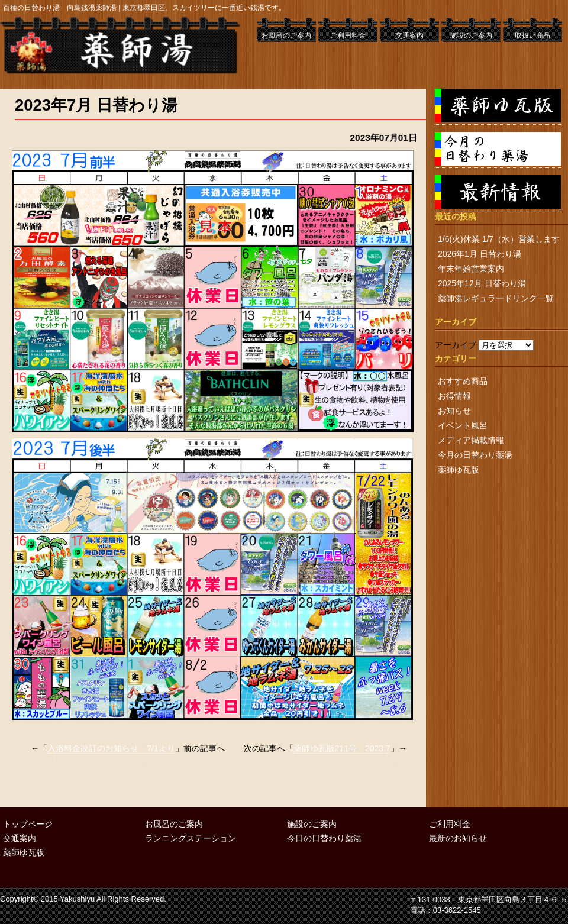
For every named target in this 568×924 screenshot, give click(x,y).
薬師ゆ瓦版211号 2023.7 (342, 748)
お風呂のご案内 (286, 35)
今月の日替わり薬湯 (475, 455)
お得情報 (454, 396)
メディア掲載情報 (471, 440)
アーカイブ (456, 345)
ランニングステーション (191, 838)
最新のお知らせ (458, 838)
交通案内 (409, 35)
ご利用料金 (348, 35)
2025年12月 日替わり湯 (482, 283)
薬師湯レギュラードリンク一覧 (496, 298)
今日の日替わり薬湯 (324, 838)
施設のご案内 (471, 35)
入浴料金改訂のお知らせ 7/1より (111, 748)
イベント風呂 (463, 425)
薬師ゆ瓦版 (459, 470)
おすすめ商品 (463, 381)
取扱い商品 (532, 35)
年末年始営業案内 (471, 269)
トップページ (28, 824)
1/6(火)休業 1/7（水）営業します (499, 239)
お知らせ (454, 411)
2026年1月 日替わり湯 (480, 254)
